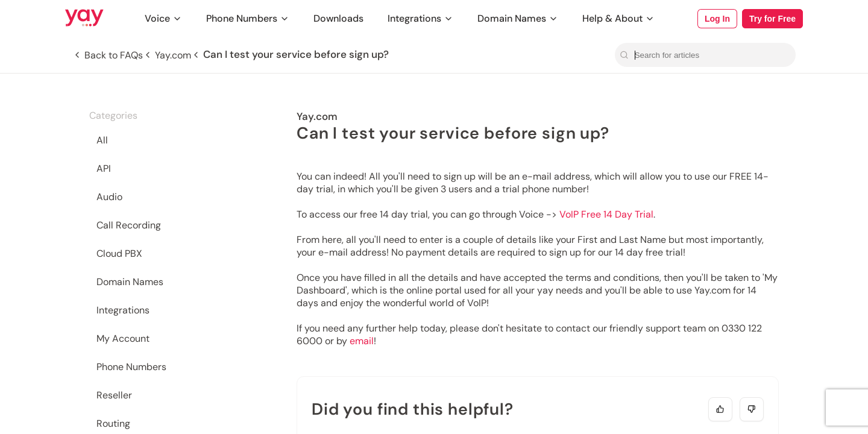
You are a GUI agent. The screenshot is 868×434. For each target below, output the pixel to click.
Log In (717, 19)
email (362, 341)
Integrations (420, 18)
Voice (163, 18)
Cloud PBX (119, 253)
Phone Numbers (248, 18)
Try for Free (772, 19)
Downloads (338, 18)
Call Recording (129, 225)
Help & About (618, 18)
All (102, 140)
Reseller (114, 395)
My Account (123, 338)
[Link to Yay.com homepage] (84, 19)
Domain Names (518, 18)
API (104, 168)
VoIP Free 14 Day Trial (606, 214)
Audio (109, 197)
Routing (113, 423)
